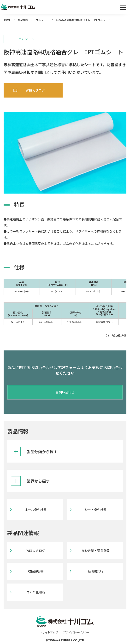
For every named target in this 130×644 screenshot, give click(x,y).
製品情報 (23, 20)
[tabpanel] (65, 153)
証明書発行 (96, 571)
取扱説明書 (36, 571)
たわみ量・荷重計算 (96, 550)
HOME (7, 20)
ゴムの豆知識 (36, 592)
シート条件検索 (96, 510)
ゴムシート (42, 20)
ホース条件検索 (36, 510)
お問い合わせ (65, 392)
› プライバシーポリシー (76, 632)
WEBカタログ (35, 90)
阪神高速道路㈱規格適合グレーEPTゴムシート (83, 20)
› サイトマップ (49, 632)
